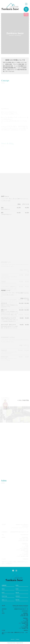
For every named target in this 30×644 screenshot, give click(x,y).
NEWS (17, 585)
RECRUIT (18, 596)
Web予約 (26, 9)
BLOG (3, 593)
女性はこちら (26, 15)
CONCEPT (4, 585)
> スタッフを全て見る (23, 400)
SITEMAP (18, 639)
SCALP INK (4, 596)
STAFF (17, 589)
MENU (3, 589)
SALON (17, 593)
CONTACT (13, 639)
